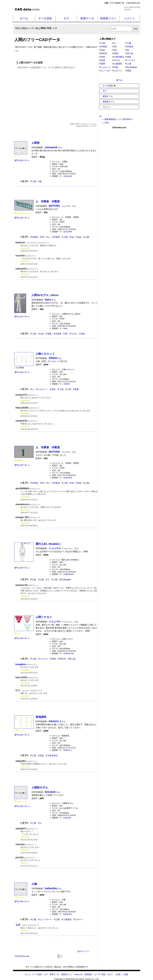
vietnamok (68, 176)
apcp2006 (68, 232)
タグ (66, 18)
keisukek (67, 818)
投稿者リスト (108, 18)
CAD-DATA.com (133, 3)
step (79, 237)
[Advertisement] (56, 95)
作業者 (57, 237)
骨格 (49, 334)
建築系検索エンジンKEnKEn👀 (119, 119)
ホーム (24, 18)
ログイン (128, 10)
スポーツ (79, 919)
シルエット (43, 389)
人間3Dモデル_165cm (45, 295)
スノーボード (46, 919)
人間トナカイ (44, 617)
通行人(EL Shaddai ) (48, 544)
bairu (66, 328)
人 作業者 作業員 (48, 201)
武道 (42, 756)
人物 (87, 237)
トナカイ (44, 659)
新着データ (87, 18)
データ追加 (45, 18)
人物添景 (67, 919)
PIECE (63, 659)
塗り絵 (72, 659)
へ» (22, 160)
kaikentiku (68, 914)
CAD (107, 123)
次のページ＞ (83, 951)
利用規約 (88, 974)
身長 (83, 334)
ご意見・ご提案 (122, 974)
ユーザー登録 (100, 974)
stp (72, 237)
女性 (54, 389)
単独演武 (41, 717)
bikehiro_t (68, 750)
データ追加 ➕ (109, 86)
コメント (130, 18)
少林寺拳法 (53, 756)
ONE (54, 659)
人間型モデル (40, 787)
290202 (67, 384)
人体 (42, 334)
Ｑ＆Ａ (110, 974)
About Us (78, 974)
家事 (77, 389)
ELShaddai (66, 580)
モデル (74, 334)
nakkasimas (69, 574)
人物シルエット (45, 354)
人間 (34, 181)
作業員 (35, 237)
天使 (34, 580)
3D (43, 237)
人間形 (36, 143)
